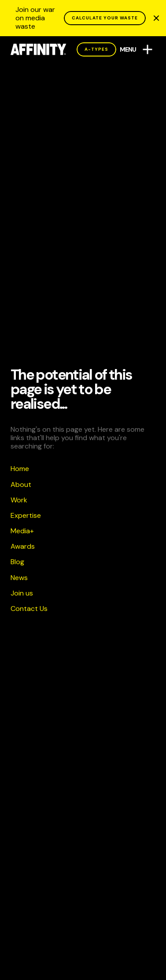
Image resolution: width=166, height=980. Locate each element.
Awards (23, 546)
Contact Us (29, 609)
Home (20, 469)
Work (19, 500)
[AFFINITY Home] (39, 49)
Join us (22, 593)
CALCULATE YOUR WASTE (105, 18)
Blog (17, 562)
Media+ (22, 531)
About (21, 484)
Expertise (26, 515)
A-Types (96, 49)
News (19, 578)
